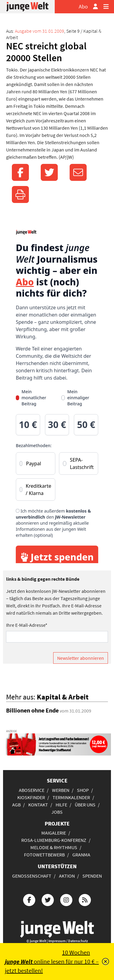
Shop (83, 790)
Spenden (92, 876)
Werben (61, 790)
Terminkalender (71, 797)
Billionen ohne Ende (32, 710)
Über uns (85, 805)
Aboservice (32, 790)
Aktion (67, 876)
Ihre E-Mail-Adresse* (27, 625)
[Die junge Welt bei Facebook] (29, 899)
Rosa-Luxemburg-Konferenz (54, 840)
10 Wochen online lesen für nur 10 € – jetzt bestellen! (52, 961)
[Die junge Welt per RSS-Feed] (85, 899)
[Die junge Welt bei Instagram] (66, 899)
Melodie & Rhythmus (54, 847)
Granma (81, 855)
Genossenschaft (32, 876)
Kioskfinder (31, 797)
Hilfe (61, 805)
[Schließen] (105, 962)
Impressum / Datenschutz (68, 941)
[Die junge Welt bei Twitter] (48, 899)
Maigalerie (54, 833)
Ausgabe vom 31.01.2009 (40, 31)
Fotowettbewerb (44, 855)
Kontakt (38, 805)
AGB (16, 805)
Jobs (57, 812)
